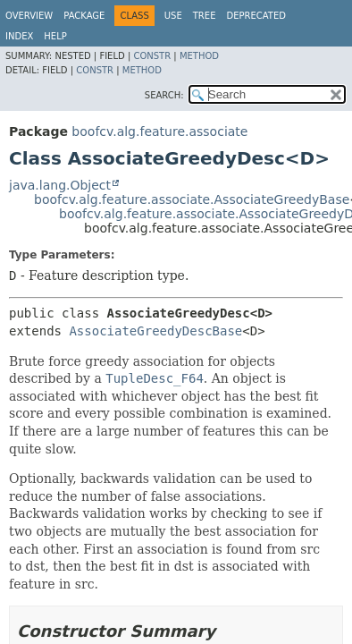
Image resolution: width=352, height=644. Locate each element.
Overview (29, 16)
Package (84, 16)
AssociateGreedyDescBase (155, 331)
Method (199, 56)
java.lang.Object (60, 185)
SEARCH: (164, 95)
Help (55, 36)
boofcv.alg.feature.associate (159, 131)
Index (19, 36)
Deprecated (256, 16)
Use (173, 16)
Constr (152, 56)
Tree (205, 16)
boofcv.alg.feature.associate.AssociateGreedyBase (192, 199)
